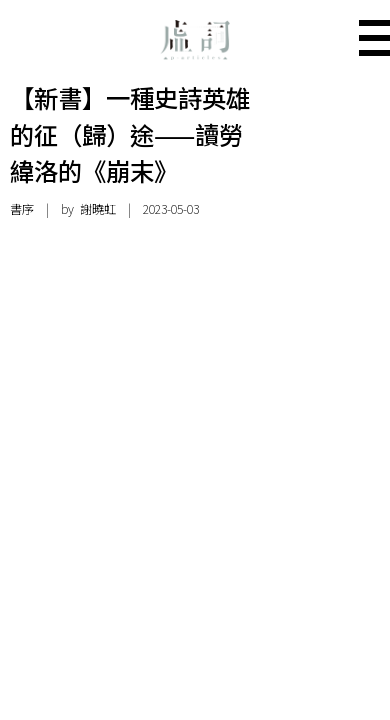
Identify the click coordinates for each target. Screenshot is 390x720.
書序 (22, 209)
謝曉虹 (98, 209)
